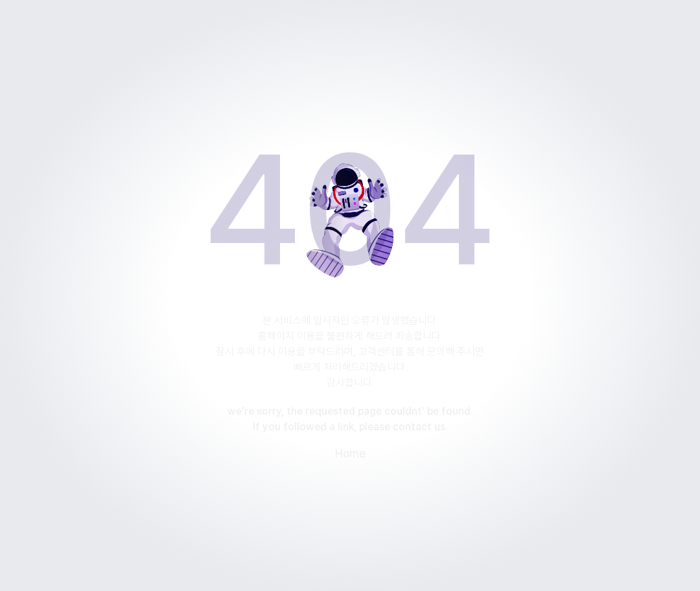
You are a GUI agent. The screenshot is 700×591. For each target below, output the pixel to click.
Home (350, 454)
